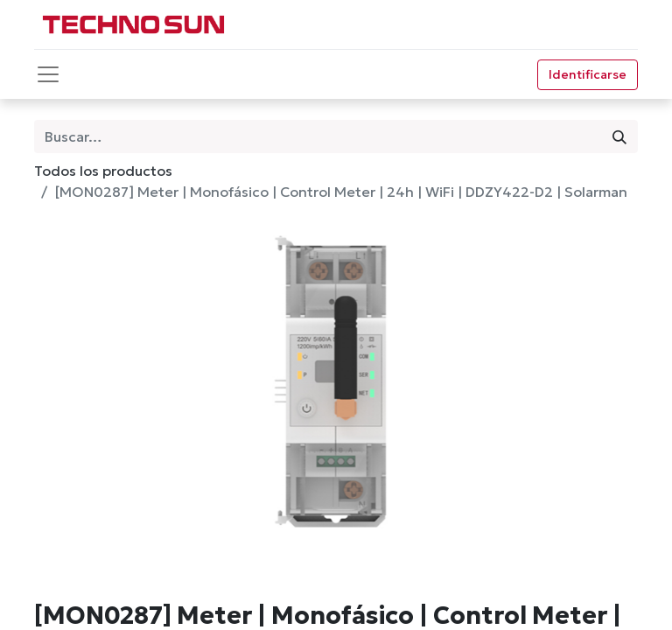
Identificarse (588, 74)
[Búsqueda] (619, 136)
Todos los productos (103, 171)
